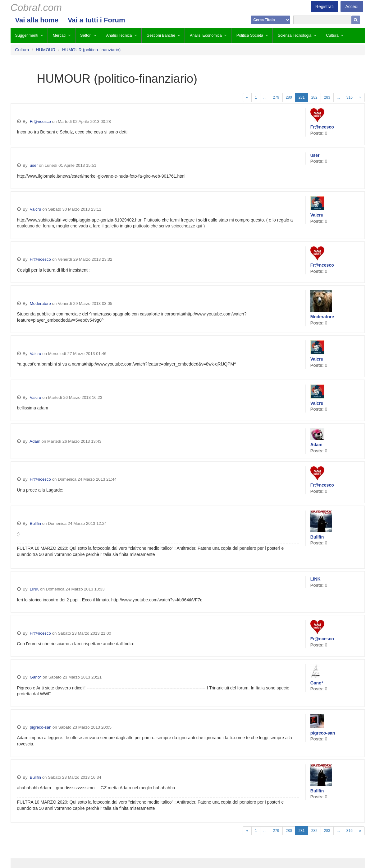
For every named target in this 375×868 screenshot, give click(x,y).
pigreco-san (41, 727)
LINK (34, 589)
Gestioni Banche (161, 35)
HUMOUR (46, 50)
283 (327, 97)
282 (314, 97)
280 (289, 97)
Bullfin (35, 523)
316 (350, 97)
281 (302, 97)
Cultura (332, 35)
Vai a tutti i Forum (96, 20)
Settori (86, 35)
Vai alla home (37, 20)
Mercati (59, 35)
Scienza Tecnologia (295, 35)
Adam (35, 441)
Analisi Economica (206, 35)
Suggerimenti (27, 35)
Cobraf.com (36, 7)
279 (276, 97)
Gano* (36, 677)
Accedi (352, 7)
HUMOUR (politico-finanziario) (91, 50)
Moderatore (40, 303)
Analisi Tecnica (119, 35)
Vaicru (36, 209)
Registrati (325, 7)
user (34, 165)
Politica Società (250, 35)
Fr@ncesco (40, 121)
